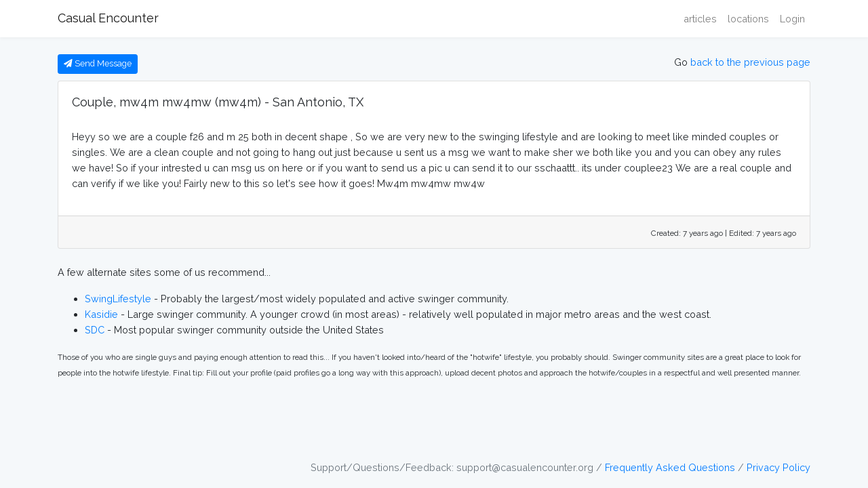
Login (792, 19)
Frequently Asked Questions (670, 467)
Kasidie (101, 314)
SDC (95, 330)
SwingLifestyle (118, 299)
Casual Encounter (108, 18)
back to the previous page (750, 62)
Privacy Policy (778, 467)
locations (748, 19)
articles (700, 19)
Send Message (98, 63)
